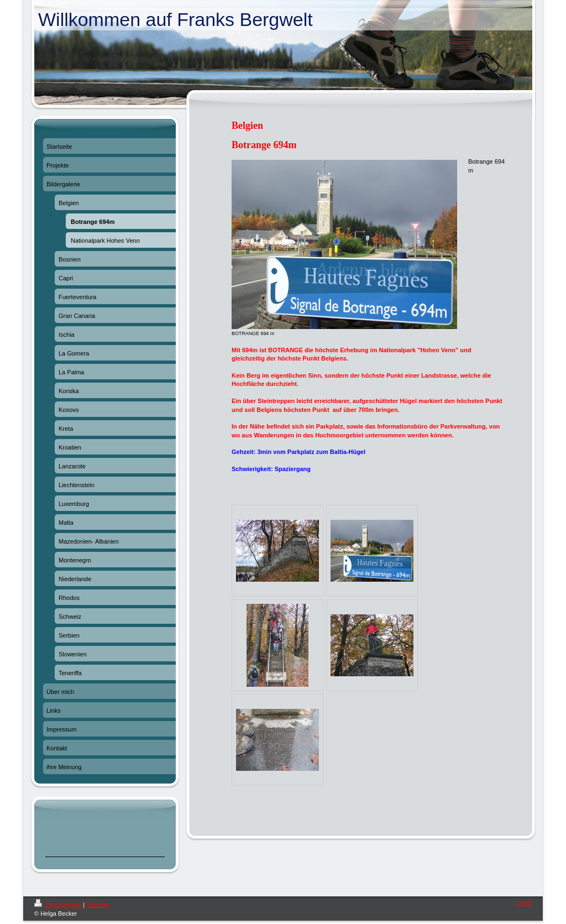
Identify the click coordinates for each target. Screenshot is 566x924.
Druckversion (59, 905)
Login (524, 903)
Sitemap (97, 905)
